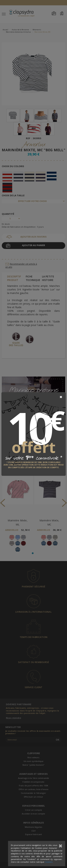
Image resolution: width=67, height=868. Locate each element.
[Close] (61, 397)
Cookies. (49, 862)
